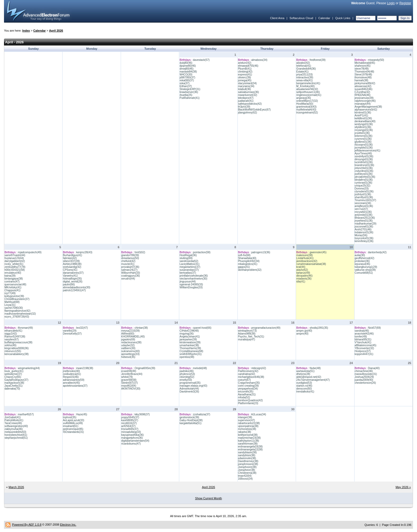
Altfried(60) (128, 334)
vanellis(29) (70, 331)
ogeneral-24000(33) (191, 284)
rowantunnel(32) (248, 95)
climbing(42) (245, 72)
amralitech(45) (71, 383)
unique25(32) (363, 186)
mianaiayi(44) (363, 104)
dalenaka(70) (12, 389)
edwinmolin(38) (247, 458)
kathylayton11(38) (249, 441)
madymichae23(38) (249, 438)
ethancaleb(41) (13, 331)
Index (26, 31)
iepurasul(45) (362, 264)
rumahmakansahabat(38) (311, 264)
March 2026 (16, 487)
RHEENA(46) (363, 95)
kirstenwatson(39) (190, 342)
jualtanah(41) (246, 101)
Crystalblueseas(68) (191, 351)
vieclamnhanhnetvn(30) (193, 279)
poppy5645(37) (130, 417)
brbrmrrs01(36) (364, 136)
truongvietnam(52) (307, 113)
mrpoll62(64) (129, 386)
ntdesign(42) (259, 368)
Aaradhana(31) (247, 394)
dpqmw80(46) (188, 66)
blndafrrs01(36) (364, 180)
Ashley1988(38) (72, 264)
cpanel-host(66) (202, 328)
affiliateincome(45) (366, 345)
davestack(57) (201, 60)
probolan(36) (362, 261)
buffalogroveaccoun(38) (18, 342)
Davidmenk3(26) (189, 392)
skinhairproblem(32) (250, 270)
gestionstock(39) (189, 417)
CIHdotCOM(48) (189, 331)
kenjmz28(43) (84, 252)
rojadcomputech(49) (30, 252)
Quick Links (343, 18)
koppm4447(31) (364, 354)
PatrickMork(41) (14, 420)
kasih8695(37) (130, 420)
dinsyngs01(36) (364, 159)
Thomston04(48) (364, 72)
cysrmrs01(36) (363, 139)
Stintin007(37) (130, 383)
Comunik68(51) (364, 273)
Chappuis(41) (12, 290)
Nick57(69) (374, 328)
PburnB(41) (245, 69)
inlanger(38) (245, 417)
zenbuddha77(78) (15, 267)
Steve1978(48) (364, 75)
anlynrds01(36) (364, 215)
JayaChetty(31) (14, 386)
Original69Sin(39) (145, 368)
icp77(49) (10, 293)
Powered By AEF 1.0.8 (27, 525)
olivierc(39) (245, 77)
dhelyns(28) (303, 374)
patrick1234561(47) (74, 290)
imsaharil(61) (70, 426)
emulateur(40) (13, 273)
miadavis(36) (304, 279)
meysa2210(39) (130, 331)
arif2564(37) (128, 426)
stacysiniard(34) (247, 83)
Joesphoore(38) (247, 467)
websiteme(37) (13, 374)
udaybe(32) (128, 345)
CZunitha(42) (362, 92)
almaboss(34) (259, 60)
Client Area (277, 18)
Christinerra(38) (247, 473)
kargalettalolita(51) (190, 423)
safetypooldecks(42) (250, 104)
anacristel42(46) (364, 334)
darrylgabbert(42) (15, 261)
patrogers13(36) (261, 252)
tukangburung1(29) (366, 267)
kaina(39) (10, 276)
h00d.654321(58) (15, 270)
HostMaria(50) (305, 104)
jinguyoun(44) (188, 282)
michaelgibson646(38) (251, 377)
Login (391, 3)
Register (405, 3)
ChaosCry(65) (13, 377)
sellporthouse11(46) (308, 92)
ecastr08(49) (129, 371)
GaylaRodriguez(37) (16, 380)
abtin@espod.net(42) (309, 377)
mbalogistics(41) (248, 264)
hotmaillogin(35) (72, 279)
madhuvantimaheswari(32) (20, 314)
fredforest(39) (318, 60)
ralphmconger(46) (365, 101)
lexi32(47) (82, 328)
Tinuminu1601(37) (366, 200)
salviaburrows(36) (249, 92)
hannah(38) (362, 80)
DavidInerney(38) (248, 461)
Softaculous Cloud (301, 18)
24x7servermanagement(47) (313, 380)
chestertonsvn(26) (365, 383)
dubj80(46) (186, 63)
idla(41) (301, 282)
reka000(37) (187, 80)
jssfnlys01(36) (363, 194)
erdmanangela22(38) (250, 449)
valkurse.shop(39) (365, 270)
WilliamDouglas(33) (191, 287)
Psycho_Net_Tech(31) (251, 337)
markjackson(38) (14, 383)
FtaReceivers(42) (248, 371)
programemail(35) (190, 383)
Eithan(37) (186, 86)
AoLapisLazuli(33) (73, 420)
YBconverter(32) (364, 348)
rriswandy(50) (376, 60)
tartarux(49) (303, 273)
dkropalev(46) (304, 276)
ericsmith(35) (246, 392)
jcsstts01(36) (362, 133)
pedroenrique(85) (73, 429)
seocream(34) (363, 203)
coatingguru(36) (131, 276)
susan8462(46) (364, 89)
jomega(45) (245, 80)
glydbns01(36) (363, 142)
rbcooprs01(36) (364, 145)
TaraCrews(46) (13, 423)
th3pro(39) (244, 107)
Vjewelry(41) (70, 276)
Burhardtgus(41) (72, 255)
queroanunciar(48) (15, 284)
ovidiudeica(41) (72, 374)
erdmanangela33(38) (250, 447)
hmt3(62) (140, 252)
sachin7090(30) (14, 308)
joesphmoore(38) (248, 464)
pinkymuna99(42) (365, 83)
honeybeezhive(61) (16, 435)
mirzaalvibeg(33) (131, 432)
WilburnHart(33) (131, 273)
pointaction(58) (202, 252)
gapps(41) (244, 267)
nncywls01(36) (363, 212)
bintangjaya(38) (14, 279)
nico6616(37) (129, 423)
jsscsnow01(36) (364, 227)
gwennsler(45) (318, 252)
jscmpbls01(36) (364, 148)
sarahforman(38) (248, 444)
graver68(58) (129, 380)
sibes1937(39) (71, 261)
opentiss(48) (187, 357)
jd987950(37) (187, 77)
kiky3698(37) (142, 414)
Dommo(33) (362, 189)
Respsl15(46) (71, 377)
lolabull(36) (245, 89)
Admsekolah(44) (189, 389)
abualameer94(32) (307, 89)
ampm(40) (302, 334)
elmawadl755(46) (248, 66)
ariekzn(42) (245, 63)
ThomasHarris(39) (190, 348)
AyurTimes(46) (363, 153)
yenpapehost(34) (248, 389)
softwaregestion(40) (16, 426)
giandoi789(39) (130, 255)
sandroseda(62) (189, 261)
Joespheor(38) (247, 470)
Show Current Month (209, 498)
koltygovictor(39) (14, 296)
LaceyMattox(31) (189, 264)
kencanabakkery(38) (17, 354)
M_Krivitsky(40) (305, 86)
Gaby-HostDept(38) (191, 420)
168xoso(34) (245, 479)
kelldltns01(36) (363, 118)
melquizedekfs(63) (15, 432)
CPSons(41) (70, 270)
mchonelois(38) (247, 429)
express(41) (245, 75)
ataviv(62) (302, 270)
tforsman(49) (25, 328)
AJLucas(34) (258, 414)
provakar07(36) (130, 267)
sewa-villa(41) (305, 80)
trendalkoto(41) (305, 392)
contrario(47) (12, 282)
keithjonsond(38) (248, 435)
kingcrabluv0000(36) (17, 348)
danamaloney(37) (73, 273)
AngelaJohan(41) (190, 337)
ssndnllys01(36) (364, 156)
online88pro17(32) (307, 101)
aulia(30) (360, 255)
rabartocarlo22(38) (249, 423)
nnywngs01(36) (364, 130)
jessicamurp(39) (364, 98)
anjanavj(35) (304, 98)
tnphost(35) (70, 417)
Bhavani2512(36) (365, 218)
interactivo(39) (305, 77)
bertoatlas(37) (188, 273)
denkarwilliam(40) (365, 121)
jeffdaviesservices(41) (368, 151)
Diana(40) (374, 368)
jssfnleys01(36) (364, 174)
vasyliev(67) (12, 339)
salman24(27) (129, 270)
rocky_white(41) (14, 264)
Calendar (324, 18)
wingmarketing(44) (29, 368)
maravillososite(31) (366, 374)
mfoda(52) (244, 397)
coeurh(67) (244, 380)
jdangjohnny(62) (248, 113)
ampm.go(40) (304, 331)
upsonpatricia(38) (248, 426)
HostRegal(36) (188, 255)
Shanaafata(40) (247, 258)
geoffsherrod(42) (365, 258)
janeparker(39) (188, 339)
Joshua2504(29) (364, 377)
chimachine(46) (364, 371)
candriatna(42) (247, 374)
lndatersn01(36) (364, 232)
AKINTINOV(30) (131, 389)
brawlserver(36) (189, 92)
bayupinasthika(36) (133, 435)
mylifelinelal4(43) (306, 110)
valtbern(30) (128, 348)
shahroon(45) (363, 66)
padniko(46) (187, 371)
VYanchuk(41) (363, 342)
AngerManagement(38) (368, 107)
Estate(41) (302, 72)
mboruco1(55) (13, 351)
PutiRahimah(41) (189, 98)
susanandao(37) (189, 270)
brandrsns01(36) (364, 165)
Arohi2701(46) (363, 229)
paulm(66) (69, 284)
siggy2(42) (11, 334)
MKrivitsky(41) (13, 287)
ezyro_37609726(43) (17, 317)
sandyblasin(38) (247, 452)
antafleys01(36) (364, 206)
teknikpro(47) (246, 98)
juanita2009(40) (364, 380)
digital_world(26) (72, 282)
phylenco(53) (187, 374)
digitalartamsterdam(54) (135, 441)
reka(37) (184, 83)
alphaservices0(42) (366, 110)
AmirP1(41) (362, 115)
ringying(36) (187, 334)
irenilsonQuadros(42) (250, 400)
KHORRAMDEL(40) (133, 337)
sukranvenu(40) (130, 351)
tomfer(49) (361, 337)
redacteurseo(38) (131, 342)
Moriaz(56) (361, 235)
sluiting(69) (186, 258)
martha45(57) (26, 414)
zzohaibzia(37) (201, 414)
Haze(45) (82, 414)
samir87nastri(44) (15, 255)
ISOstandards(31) (73, 432)
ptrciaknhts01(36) (365, 177)
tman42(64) (245, 476)
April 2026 (56, 31)
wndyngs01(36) (364, 124)
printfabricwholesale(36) (194, 276)
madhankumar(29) (366, 224)
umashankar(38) (189, 345)
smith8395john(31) (191, 354)
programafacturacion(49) (266, 328)
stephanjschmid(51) (16, 438)
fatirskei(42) (70, 258)
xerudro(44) (128, 279)
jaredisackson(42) (307, 261)
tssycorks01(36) (364, 238)
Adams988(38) (247, 334)
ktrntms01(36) (363, 113)
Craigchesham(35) (249, 383)
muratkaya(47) (247, 339)
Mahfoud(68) (12, 302)
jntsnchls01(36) (364, 168)
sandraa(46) (362, 331)
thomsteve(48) (363, 77)
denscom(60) (304, 389)
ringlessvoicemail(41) (309, 95)
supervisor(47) (247, 420)
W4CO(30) (186, 75)
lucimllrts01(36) (364, 162)
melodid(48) (200, 368)
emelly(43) (186, 380)
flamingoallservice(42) (17, 311)
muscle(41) (128, 264)
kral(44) (301, 267)
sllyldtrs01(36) (363, 127)
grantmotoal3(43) (306, 107)
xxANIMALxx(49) (73, 423)
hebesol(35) (128, 357)
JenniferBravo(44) (132, 374)
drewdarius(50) (130, 258)
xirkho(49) (10, 345)
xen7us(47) (361, 209)
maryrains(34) (246, 86)
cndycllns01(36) (364, 171)
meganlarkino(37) (190, 267)
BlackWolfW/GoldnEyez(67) (254, 110)
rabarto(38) (245, 432)
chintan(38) (141, 328)
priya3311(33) (305, 75)
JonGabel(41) (13, 417)
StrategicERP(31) (190, 89)
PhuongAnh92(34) (249, 261)
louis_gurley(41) (14, 371)
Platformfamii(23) (248, 403)
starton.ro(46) (304, 386)
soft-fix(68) (244, 255)
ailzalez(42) (303, 63)
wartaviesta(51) (305, 371)
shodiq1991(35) (319, 328)
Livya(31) (10, 305)
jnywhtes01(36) (364, 221)
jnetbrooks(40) (71, 371)
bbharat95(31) (363, 339)
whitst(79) (127, 377)
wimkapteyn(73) (247, 331)
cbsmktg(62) (187, 377)
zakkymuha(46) (14, 429)
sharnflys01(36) (364, 197)
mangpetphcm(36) (132, 438)
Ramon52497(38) (15, 337)
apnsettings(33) (130, 354)
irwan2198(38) (85, 368)
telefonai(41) (304, 66)
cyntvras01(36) (364, 183)
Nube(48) (315, 368)
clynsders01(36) (364, 191)
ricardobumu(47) (131, 444)
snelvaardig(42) (72, 267)
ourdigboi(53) (304, 383)
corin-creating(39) (248, 386)
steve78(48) (362, 69)
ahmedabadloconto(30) (76, 287)
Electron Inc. (68, 525)
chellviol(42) (128, 261)
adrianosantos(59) (74, 380)
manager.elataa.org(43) (193, 386)
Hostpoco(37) (363, 351)
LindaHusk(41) (305, 258)
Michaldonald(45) (365, 63)
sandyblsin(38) (247, 455)
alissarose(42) (363, 86)
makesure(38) (305, 255)
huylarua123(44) (14, 258)
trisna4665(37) (130, 429)
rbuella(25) (186, 95)
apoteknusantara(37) (75, 386)
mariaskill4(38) (188, 72)
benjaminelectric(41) (308, 83)
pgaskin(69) (128, 339)
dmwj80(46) (186, 69)
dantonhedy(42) (377, 252)
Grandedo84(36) (306, 69)
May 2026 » (403, 487)
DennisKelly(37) (72, 334)
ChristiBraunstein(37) (17, 299)
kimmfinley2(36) (364, 241)
